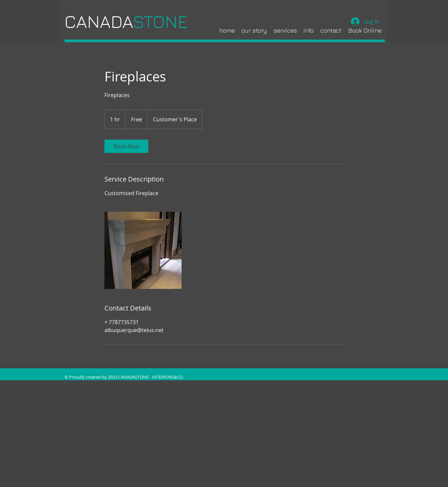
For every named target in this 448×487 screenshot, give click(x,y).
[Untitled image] (143, 250)
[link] (126, 146)
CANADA (128, 21)
